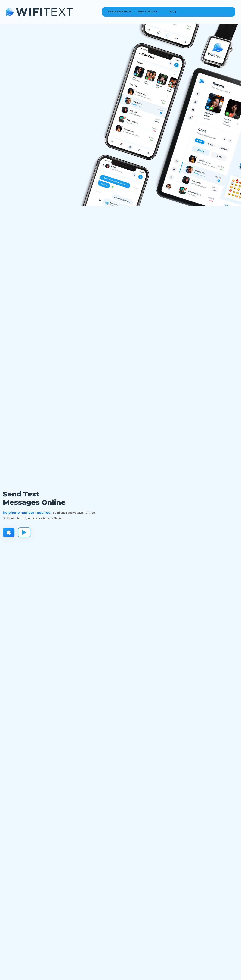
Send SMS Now (120, 11)
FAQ (173, 11)
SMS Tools (146, 11)
